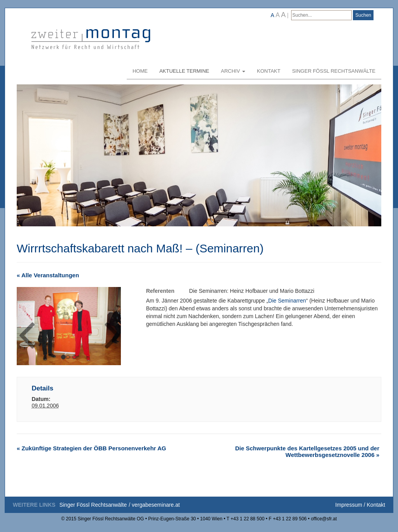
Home (140, 71)
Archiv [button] (233, 71)
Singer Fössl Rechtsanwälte (334, 71)
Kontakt (269, 71)
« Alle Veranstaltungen (48, 275)
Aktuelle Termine (184, 71)
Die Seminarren (287, 301)
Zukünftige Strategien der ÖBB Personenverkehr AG (92, 448)
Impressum (349, 505)
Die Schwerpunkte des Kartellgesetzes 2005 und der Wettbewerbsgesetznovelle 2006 (307, 451)
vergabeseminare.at (156, 505)
